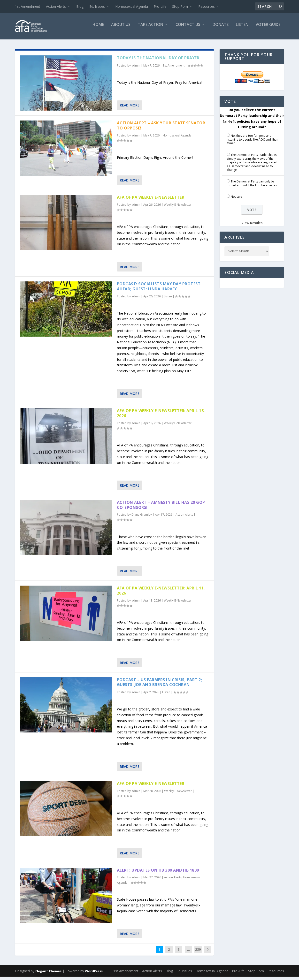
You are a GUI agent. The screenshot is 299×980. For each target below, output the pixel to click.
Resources (207, 6)
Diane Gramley (142, 518)
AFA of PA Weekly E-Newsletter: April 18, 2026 (161, 417)
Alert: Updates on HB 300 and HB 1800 (158, 874)
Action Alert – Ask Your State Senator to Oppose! (161, 129)
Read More (130, 109)
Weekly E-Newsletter (178, 208)
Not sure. (237, 200)
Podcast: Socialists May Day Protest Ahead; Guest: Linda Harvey (159, 290)
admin (136, 69)
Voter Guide (268, 28)
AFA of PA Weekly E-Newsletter (151, 201)
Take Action (150, 28)
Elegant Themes (48, 974)
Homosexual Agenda (132, 6)
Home (98, 28)
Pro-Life (160, 6)
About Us (121, 28)
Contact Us (188, 28)
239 (198, 953)
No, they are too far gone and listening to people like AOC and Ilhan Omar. (253, 143)
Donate (221, 28)
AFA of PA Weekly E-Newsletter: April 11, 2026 (161, 594)
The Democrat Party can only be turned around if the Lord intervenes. (252, 187)
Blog (80, 6)
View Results (252, 226)
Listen (242, 28)
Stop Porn (180, 6)
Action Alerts (56, 6)
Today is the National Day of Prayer (158, 61)
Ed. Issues (97, 6)
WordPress (94, 974)
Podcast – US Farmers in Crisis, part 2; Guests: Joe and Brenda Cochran (160, 686)
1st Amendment (28, 6)
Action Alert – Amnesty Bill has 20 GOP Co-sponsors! (161, 508)
